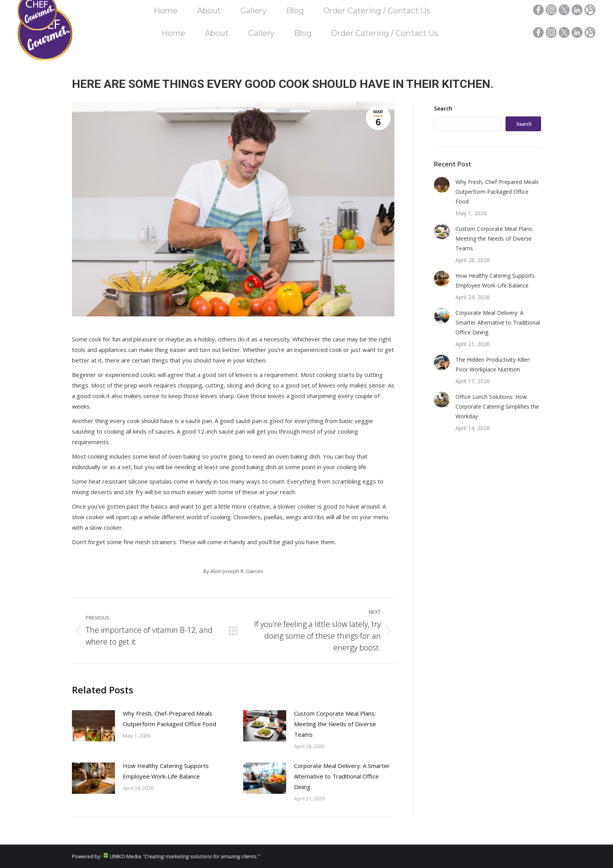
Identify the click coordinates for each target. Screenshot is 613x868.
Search (443, 108)
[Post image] (93, 726)
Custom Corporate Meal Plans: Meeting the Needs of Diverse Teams (335, 724)
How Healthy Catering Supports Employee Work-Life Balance (166, 771)
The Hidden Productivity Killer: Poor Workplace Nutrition (493, 364)
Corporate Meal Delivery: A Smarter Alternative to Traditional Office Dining (342, 776)
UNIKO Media (122, 856)
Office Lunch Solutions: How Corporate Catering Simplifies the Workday (497, 406)
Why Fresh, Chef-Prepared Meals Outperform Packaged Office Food (169, 719)
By (233, 571)
